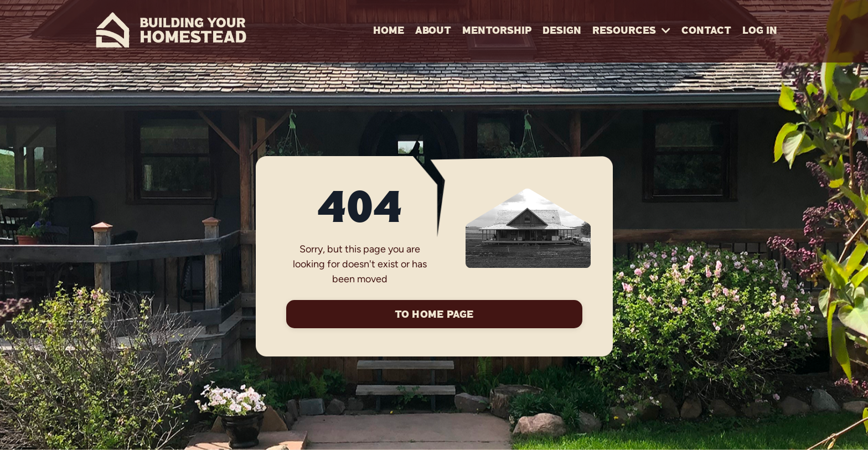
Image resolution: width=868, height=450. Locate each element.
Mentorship (497, 31)
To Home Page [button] (434, 315)
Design (562, 31)
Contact (706, 31)
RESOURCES (631, 31)
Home (389, 31)
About (433, 31)
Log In (760, 31)
